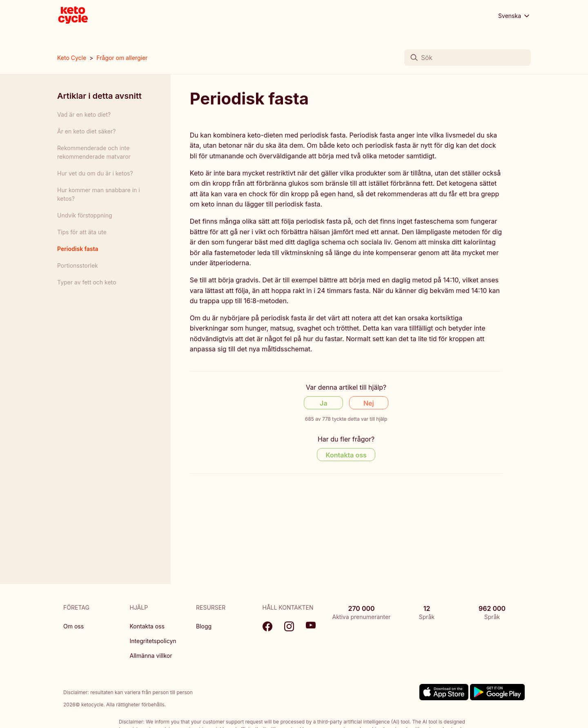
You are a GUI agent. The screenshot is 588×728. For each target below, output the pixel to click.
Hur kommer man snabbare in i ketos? (99, 194)
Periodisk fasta (78, 249)
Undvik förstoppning (85, 215)
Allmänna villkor (151, 656)
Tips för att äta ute (82, 232)
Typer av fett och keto (87, 282)
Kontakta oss (147, 626)
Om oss (73, 626)
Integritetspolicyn (153, 641)
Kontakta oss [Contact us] (346, 455)
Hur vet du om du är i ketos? (95, 173)
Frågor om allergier (122, 58)
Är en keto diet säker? (86, 131)
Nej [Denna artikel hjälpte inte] (369, 403)
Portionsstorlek (78, 265)
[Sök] (468, 58)
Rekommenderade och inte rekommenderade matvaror (94, 152)
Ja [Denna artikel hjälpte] (323, 403)
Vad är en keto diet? (84, 114)
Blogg (204, 626)
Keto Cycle (72, 58)
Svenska (514, 16)
